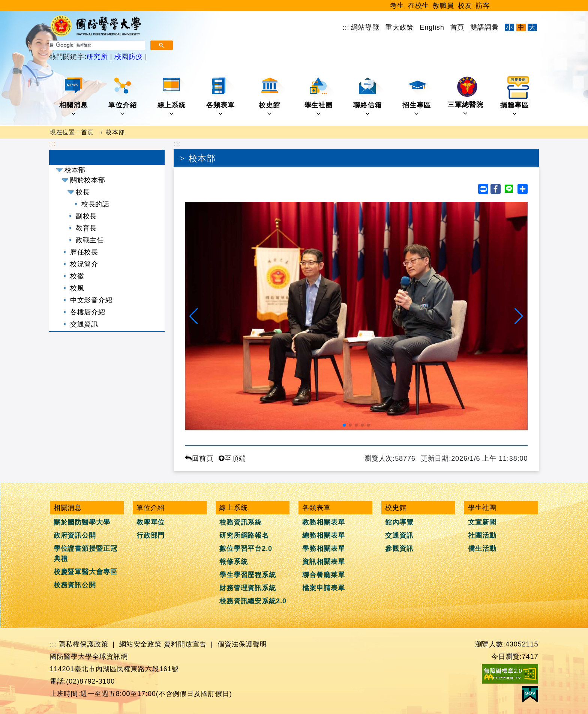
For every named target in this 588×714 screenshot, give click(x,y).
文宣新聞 (482, 522)
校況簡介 (84, 264)
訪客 (483, 6)
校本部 (115, 132)
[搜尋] (96, 45)
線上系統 (172, 97)
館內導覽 (399, 522)
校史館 (272, 97)
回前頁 (199, 458)
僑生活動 (482, 549)
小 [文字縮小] (509, 27)
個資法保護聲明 (242, 644)
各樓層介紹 (88, 312)
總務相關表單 (323, 535)
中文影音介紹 (91, 300)
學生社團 (319, 97)
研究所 (98, 57)
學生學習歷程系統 (248, 575)
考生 (397, 6)
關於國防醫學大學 (82, 522)
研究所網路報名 (244, 535)
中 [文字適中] (521, 27)
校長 (83, 192)
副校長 (86, 216)
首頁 (457, 27)
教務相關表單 (323, 522)
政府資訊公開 (75, 535)
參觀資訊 (399, 549)
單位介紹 (123, 97)
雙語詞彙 (484, 27)
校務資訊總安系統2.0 (253, 601)
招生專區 (417, 97)
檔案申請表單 (323, 588)
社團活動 (482, 535)
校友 (465, 6)
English (432, 27)
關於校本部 (88, 180)
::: (346, 27)
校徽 (77, 276)
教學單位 (151, 522)
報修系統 (234, 562)
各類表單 (221, 97)
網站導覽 (365, 27)
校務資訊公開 (75, 585)
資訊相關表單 (323, 562)
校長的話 (96, 204)
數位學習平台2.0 (246, 549)
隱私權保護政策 (83, 644)
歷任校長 (84, 252)
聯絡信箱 (368, 97)
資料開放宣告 (185, 644)
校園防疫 (128, 57)
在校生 (419, 6)
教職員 (443, 6)
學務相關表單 (323, 549)
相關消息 (74, 97)
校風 (77, 288)
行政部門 (151, 535)
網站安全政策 (140, 644)
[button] (194, 316)
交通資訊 (84, 324)
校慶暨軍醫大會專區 (85, 572)
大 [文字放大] (532, 27)
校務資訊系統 (241, 522)
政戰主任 (90, 240)
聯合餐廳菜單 (323, 575)
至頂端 (232, 458)
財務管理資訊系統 (248, 588)
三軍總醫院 (466, 96)
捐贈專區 (515, 97)
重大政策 (400, 27)
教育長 (86, 228)
